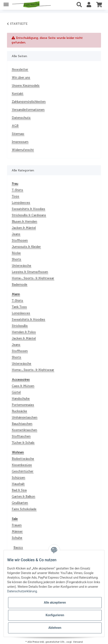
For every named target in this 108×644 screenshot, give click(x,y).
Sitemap (18, 134)
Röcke (16, 253)
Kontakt (18, 94)
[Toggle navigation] (6, 3)
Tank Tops (19, 307)
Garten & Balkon (23, 496)
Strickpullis (20, 326)
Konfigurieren (55, 615)
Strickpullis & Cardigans (29, 215)
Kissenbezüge (22, 465)
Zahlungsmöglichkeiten (29, 102)
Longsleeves (21, 203)
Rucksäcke (19, 411)
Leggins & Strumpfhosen (30, 272)
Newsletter (20, 69)
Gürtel (16, 392)
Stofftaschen (21, 436)
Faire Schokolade (24, 509)
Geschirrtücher (23, 471)
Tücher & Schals (23, 443)
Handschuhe (21, 398)
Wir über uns (21, 77)
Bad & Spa (19, 490)
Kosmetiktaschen (24, 430)
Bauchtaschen (22, 424)
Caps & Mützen (23, 386)
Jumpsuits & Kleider (26, 247)
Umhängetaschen (25, 417)
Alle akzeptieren (55, 603)
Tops (15, 196)
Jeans (16, 234)
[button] (80, 5)
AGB (15, 126)
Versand (78, 642)
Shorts (16, 259)
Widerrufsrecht (23, 150)
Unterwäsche (21, 266)
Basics (18, 547)
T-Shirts (17, 190)
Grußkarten (20, 503)
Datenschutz (21, 118)
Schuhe (17, 538)
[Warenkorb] (99, 5)
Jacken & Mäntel (24, 228)
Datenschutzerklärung (22, 591)
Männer (17, 531)
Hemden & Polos (24, 332)
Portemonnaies (23, 405)
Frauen (17, 525)
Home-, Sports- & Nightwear (33, 278)
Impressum (20, 142)
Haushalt (18, 484)
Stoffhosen (20, 240)
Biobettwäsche (23, 459)
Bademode (20, 284)
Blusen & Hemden (24, 221)
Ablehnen (55, 628)
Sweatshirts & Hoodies (28, 209)
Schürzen (18, 478)
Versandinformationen (28, 110)
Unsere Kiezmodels (26, 85)
